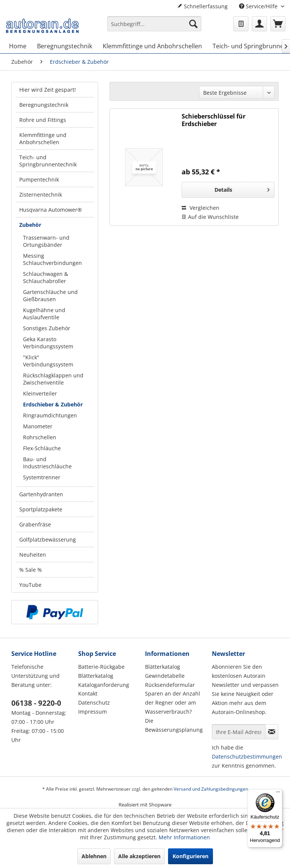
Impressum (93, 712)
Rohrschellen (40, 437)
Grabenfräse (35, 524)
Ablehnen (94, 856)
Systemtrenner (42, 477)
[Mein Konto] (259, 24)
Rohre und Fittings (43, 120)
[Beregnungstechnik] (65, 46)
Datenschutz (94, 703)
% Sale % (31, 570)
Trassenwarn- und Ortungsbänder (46, 241)
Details (242, 189)
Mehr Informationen (184, 837)
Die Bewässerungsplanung (174, 725)
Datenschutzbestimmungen (247, 756)
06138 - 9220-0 (36, 703)
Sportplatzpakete (41, 509)
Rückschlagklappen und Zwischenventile (53, 379)
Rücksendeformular (170, 685)
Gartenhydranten (41, 494)
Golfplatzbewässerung (48, 539)
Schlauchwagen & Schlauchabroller (46, 277)
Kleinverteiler (40, 393)
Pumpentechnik (39, 179)
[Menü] (278, 794)
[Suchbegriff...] (154, 24)
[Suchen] (193, 24)
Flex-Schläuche (42, 448)
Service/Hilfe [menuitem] (259, 6)
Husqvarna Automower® (51, 210)
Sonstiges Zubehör (47, 328)
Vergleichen (201, 208)
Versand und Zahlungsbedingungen (211, 789)
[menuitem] (154, 27)
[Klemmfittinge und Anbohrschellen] (152, 46)
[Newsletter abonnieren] (272, 732)
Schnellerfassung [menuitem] (202, 6)
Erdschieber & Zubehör (53, 404)
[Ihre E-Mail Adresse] (239, 732)
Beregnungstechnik (44, 105)
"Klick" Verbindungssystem (48, 361)
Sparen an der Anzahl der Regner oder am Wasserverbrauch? (173, 703)
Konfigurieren (191, 856)
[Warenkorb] (278, 24)
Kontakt (88, 693)
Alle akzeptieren (139, 856)
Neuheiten (33, 555)
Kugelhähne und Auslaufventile (44, 314)
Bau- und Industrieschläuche (47, 463)
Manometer (38, 426)
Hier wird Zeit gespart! (48, 90)
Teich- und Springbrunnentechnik (48, 161)
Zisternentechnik (41, 195)
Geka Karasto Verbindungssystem (48, 343)
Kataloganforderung (104, 685)
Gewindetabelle (165, 676)
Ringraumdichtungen (50, 415)
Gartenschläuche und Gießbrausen (50, 295)
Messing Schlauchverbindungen (52, 259)
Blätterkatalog (96, 676)
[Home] (18, 46)
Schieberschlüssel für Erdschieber (214, 120)
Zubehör (30, 225)
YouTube (30, 585)
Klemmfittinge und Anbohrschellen (43, 139)
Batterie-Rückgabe (101, 667)
